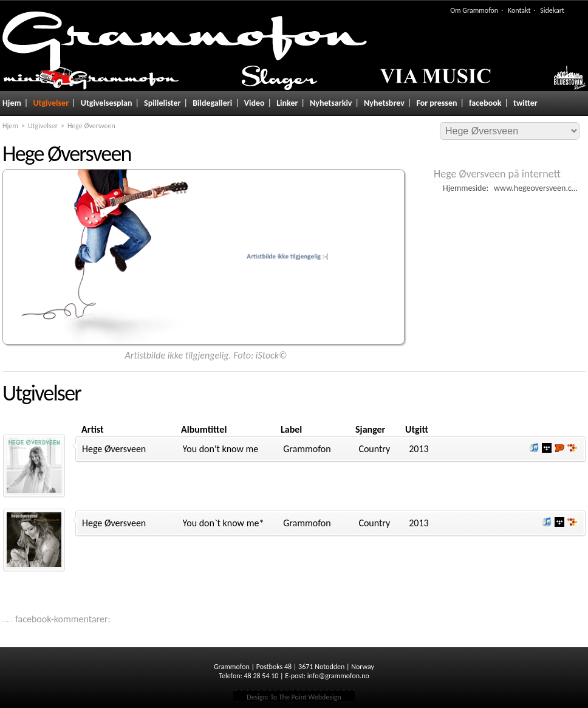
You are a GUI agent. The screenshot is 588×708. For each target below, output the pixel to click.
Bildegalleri (212, 103)
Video (255, 103)
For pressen (436, 103)
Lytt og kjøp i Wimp (547, 448)
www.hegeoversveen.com (538, 188)
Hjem (12, 103)
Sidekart (552, 10)
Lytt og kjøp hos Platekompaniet (559, 448)
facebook (485, 103)
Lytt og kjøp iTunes (534, 448)
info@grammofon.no (338, 676)
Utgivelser (51, 103)
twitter (525, 103)
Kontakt (519, 10)
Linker (287, 103)
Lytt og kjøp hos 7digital (572, 448)
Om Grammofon (474, 10)
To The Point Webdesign (306, 697)
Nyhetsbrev (384, 103)
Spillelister (162, 103)
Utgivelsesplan (107, 103)
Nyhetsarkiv (331, 103)
